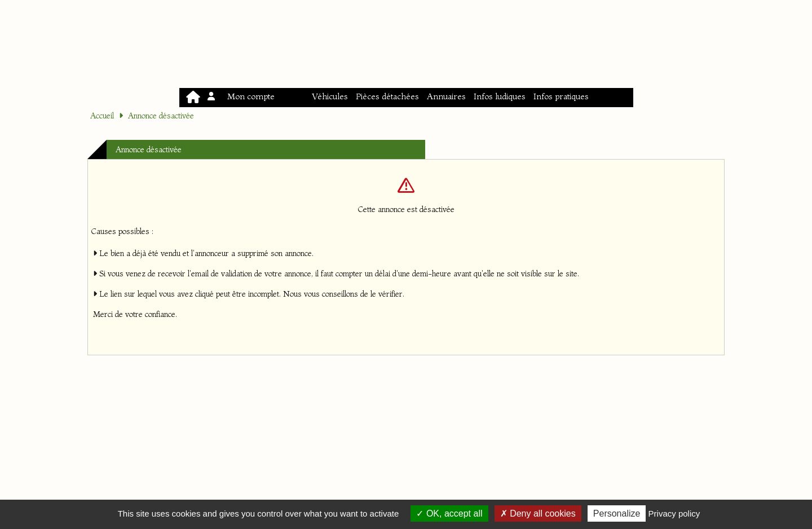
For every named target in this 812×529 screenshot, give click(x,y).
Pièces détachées (387, 96)
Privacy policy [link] (674, 513)
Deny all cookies (538, 513)
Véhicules (330, 96)
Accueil (102, 116)
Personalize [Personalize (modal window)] (617, 513)
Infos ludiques (500, 96)
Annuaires (446, 96)
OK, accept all (449, 513)
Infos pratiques (561, 96)
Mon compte (242, 96)
